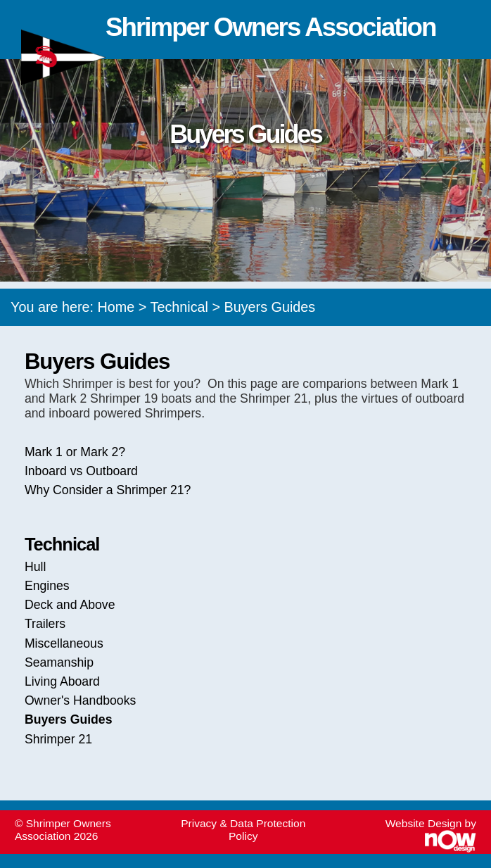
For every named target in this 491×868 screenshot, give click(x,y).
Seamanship (59, 662)
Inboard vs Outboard (81, 471)
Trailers (45, 624)
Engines (47, 586)
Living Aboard (62, 681)
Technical (179, 307)
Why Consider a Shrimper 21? (108, 490)
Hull (35, 567)
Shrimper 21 (58, 739)
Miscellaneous (64, 643)
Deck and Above (70, 605)
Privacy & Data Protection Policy (243, 830)
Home (116, 307)
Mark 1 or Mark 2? (75, 452)
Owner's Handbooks (80, 700)
